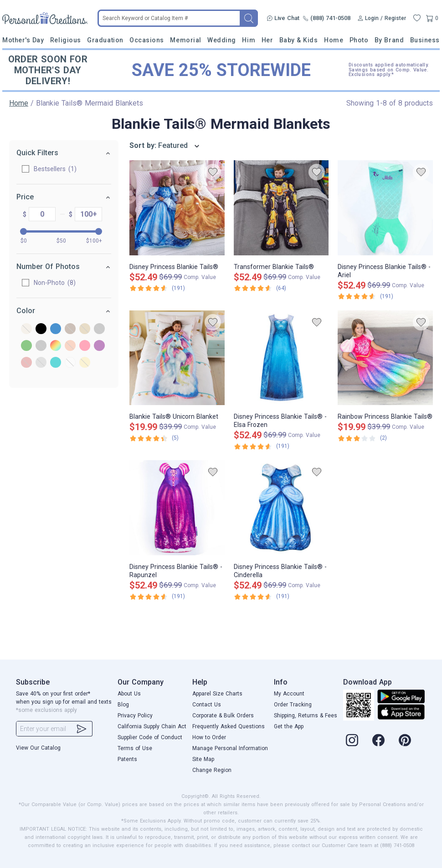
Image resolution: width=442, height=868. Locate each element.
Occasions (147, 40)
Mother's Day (23, 40)
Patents (127, 759)
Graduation (105, 40)
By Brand (389, 40)
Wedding (222, 40)
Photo (359, 40)
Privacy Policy (135, 716)
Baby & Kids (299, 40)
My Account (289, 694)
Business (425, 40)
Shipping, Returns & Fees (306, 716)
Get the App (289, 726)
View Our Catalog (38, 748)
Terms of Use (135, 748)
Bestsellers (55, 169)
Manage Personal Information (230, 748)
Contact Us (207, 705)
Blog (123, 705)
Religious (66, 40)
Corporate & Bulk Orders (223, 716)
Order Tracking (293, 705)
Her (267, 40)
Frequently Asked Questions (229, 726)
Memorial (185, 40)
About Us (129, 694)
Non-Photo (55, 283)
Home (334, 40)
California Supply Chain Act (152, 726)
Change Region (212, 770)
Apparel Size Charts (217, 694)
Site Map (203, 759)
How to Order (209, 737)
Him (249, 40)
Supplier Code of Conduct (150, 737)
